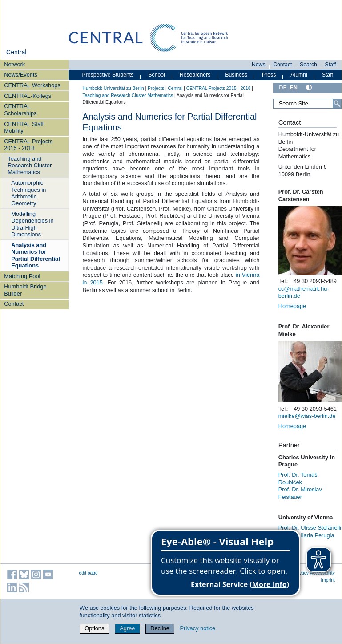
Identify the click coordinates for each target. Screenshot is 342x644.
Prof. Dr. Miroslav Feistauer (300, 493)
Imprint (328, 580)
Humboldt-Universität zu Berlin (113, 88)
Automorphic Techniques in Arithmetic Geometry (28, 193)
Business (236, 75)
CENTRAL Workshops (32, 85)
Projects (156, 88)
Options (94, 628)
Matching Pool (22, 276)
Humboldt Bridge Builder (25, 290)
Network (14, 64)
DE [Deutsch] (283, 87)
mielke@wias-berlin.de (307, 416)
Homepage (292, 306)
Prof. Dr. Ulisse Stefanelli (310, 528)
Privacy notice (198, 628)
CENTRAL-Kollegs (28, 96)
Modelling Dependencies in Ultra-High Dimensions (32, 224)
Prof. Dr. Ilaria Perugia (306, 535)
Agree (127, 628)
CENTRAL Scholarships (20, 109)
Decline (160, 628)
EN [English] (294, 87)
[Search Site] (307, 104)
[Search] (337, 104)
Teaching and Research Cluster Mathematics (30, 166)
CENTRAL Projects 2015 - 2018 (28, 145)
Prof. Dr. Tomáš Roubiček (298, 478)
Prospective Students (108, 75)
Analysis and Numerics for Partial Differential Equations (36, 255)
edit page (89, 573)
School (157, 75)
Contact (14, 304)
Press (269, 75)
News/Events (21, 75)
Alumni (299, 75)
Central (16, 52)
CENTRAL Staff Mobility (24, 127)
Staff (331, 65)
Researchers (195, 75)
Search (308, 65)
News (259, 65)
